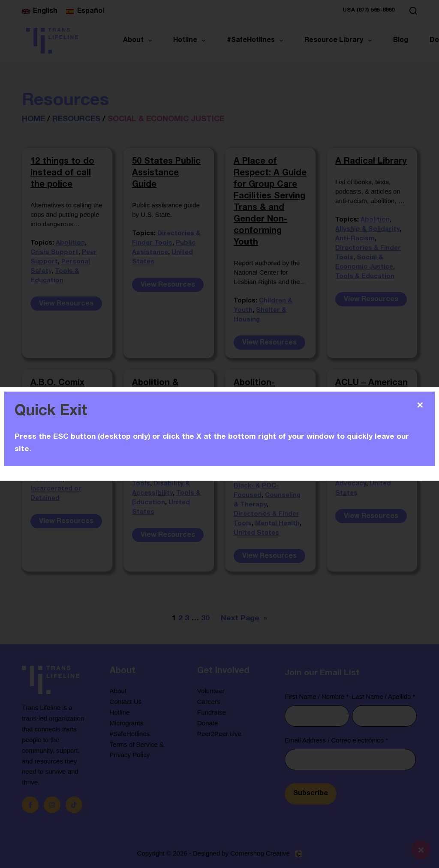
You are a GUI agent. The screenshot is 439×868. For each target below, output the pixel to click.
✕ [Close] (420, 405)
